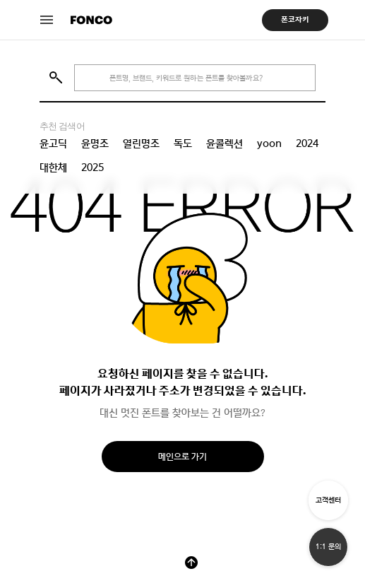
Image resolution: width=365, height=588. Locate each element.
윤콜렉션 (225, 143)
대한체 (53, 167)
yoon (269, 143)
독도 (183, 143)
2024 (307, 143)
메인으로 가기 (182, 457)
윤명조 (95, 143)
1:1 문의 (328, 547)
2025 (92, 167)
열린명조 (141, 143)
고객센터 (328, 500)
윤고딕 (53, 143)
